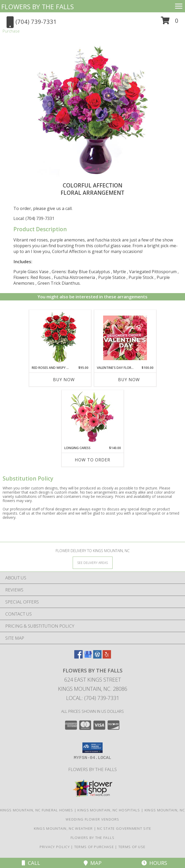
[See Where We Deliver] (93, 562)
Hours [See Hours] (154, 863)
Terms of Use (132, 847)
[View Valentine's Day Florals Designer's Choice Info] (125, 338)
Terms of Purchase (94, 847)
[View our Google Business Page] (88, 657)
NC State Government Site (124, 828)
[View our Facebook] (78, 657)
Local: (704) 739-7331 (34, 218)
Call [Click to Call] (31, 863)
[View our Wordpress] (97, 657)
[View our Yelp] (107, 657)
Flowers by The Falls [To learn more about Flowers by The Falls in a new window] (92, 769)
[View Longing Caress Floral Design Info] (92, 418)
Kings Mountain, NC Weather (63, 828)
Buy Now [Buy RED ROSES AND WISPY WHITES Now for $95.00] (64, 380)
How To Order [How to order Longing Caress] (92, 460)
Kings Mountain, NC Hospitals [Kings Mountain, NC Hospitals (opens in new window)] (109, 810)
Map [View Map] (93, 863)
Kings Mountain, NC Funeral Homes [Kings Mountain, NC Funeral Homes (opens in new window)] (37, 810)
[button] (170, 22)
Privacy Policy (55, 847)
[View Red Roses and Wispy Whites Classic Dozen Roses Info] (60, 338)
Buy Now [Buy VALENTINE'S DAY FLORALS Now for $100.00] (129, 380)
